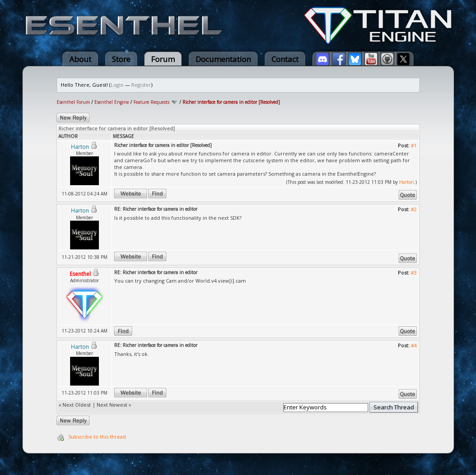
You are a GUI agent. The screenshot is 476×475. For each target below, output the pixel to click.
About (80, 59)
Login (117, 85)
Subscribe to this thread (97, 437)
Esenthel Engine (112, 102)
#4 (414, 345)
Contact (285, 59)
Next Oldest (77, 405)
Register (141, 85)
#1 (414, 145)
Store (121, 59)
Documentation (223, 59)
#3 (414, 273)
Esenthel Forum (73, 102)
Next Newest (112, 405)
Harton (407, 182)
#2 (414, 209)
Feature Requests (151, 102)
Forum (163, 59)
